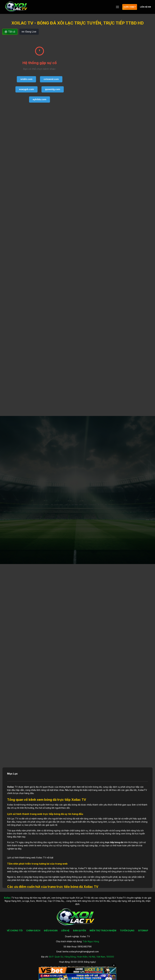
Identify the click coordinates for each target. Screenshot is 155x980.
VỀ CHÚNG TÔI (15, 931)
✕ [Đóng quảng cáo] (114, 965)
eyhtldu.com (40, 99)
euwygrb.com (26, 89)
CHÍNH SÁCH (33, 931)
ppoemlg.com (53, 89)
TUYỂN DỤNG (127, 931)
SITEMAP (143, 931)
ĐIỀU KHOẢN (51, 931)
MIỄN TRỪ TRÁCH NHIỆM (103, 931)
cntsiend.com (51, 79)
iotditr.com (26, 79)
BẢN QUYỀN (80, 931)
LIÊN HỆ (65, 931)
